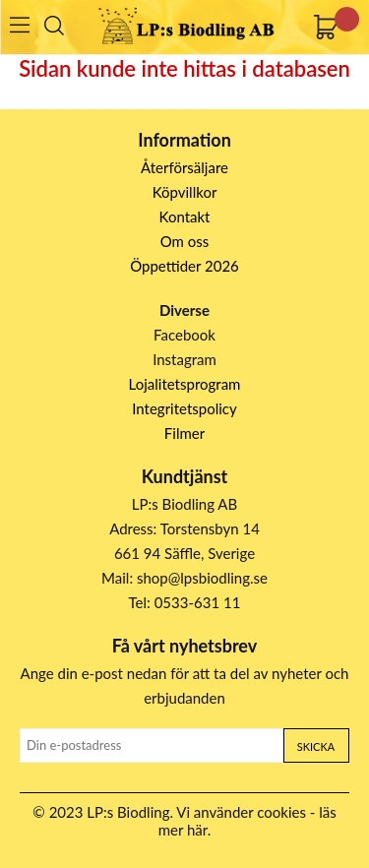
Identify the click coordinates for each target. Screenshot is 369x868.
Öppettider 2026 (184, 266)
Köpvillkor (185, 192)
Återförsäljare (184, 167)
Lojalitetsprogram (185, 384)
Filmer (184, 433)
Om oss (185, 241)
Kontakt (185, 217)
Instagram (184, 359)
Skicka (316, 746)
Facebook (184, 335)
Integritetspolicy (184, 408)
